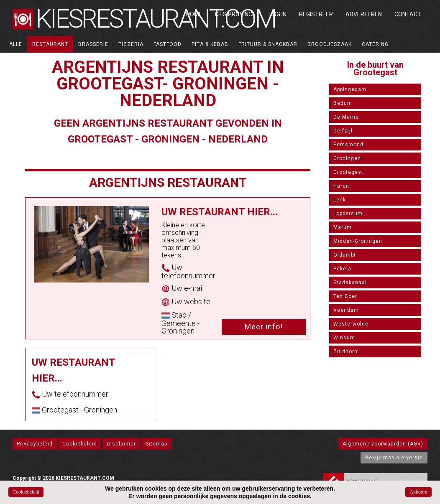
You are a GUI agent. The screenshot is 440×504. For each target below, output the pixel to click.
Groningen (347, 158)
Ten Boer (345, 296)
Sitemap (156, 444)
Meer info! (264, 327)
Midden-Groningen (358, 241)
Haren (341, 186)
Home (194, 14)
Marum (343, 227)
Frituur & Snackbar (268, 44)
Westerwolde (351, 324)
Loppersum (348, 214)
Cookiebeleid (80, 444)
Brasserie (93, 44)
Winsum (344, 338)
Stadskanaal (350, 283)
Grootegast (348, 172)
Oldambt (345, 255)
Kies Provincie (236, 14)
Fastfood (168, 44)
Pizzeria (131, 44)
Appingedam (350, 89)
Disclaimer (121, 444)
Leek (340, 200)
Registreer (316, 14)
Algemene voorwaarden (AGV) (383, 444)
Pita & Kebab (210, 44)
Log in (278, 14)
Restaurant (50, 44)
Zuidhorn (345, 351)
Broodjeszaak (330, 44)
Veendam (346, 310)
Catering (375, 44)
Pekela (342, 269)
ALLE (16, 44)
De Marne (346, 117)
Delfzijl (343, 131)
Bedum (343, 103)
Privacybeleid (35, 444)
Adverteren (364, 14)
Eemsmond (348, 145)
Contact (408, 14)
